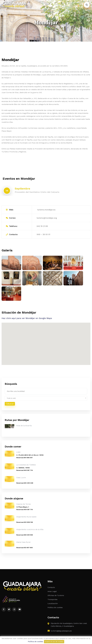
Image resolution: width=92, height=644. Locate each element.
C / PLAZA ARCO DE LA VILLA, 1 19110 (30, 455)
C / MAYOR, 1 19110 (23, 468)
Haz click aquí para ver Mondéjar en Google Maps (27, 318)
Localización (53, 604)
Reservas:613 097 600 (25, 548)
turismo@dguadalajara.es (61, 631)
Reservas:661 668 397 (25, 458)
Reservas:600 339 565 (25, 535)
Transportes (53, 600)
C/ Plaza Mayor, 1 (23, 507)
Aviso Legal (52, 592)
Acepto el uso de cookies (54, 642)
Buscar (10, 404)
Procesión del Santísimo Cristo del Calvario (37, 192)
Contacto (51, 588)
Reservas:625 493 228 (25, 483)
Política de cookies (35, 642)
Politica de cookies (55, 608)
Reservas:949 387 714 (25, 470)
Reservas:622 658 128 (25, 522)
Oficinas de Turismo (56, 596)
